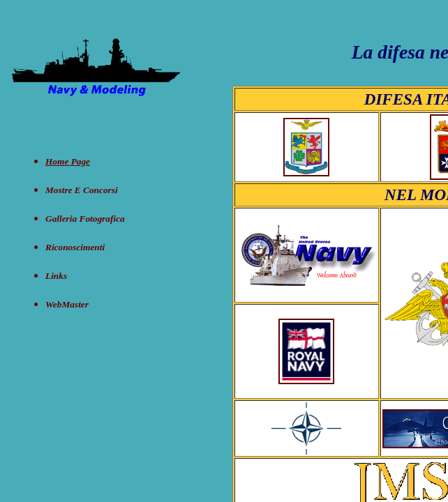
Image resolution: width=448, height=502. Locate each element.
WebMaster (67, 304)
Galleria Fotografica (85, 219)
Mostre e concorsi (82, 190)
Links (56, 276)
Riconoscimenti (75, 247)
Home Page (68, 161)
